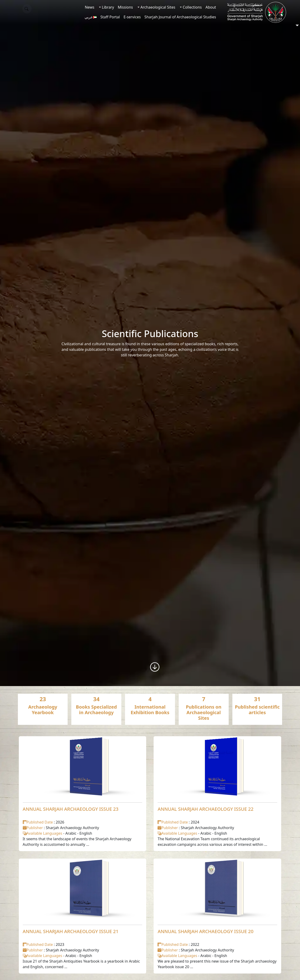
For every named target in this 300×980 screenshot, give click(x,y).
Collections (192, 7)
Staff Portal (110, 17)
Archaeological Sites (157, 7)
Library (107, 7)
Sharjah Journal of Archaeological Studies (180, 17)
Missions (125, 7)
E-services (132, 17)
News (90, 7)
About (211, 7)
